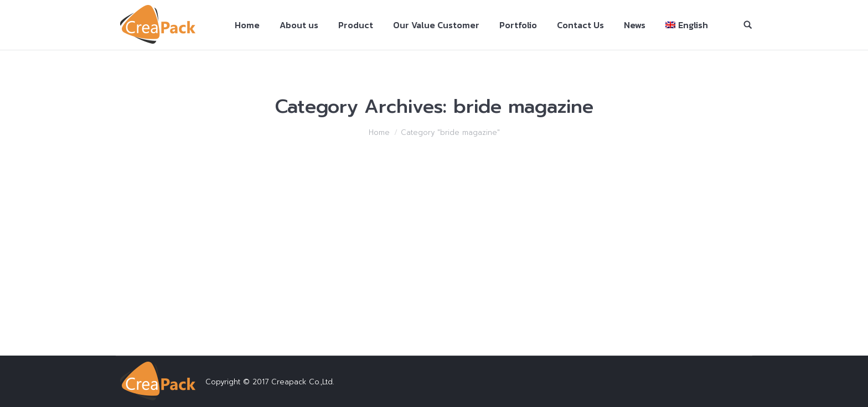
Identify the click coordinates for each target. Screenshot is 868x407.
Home (379, 132)
